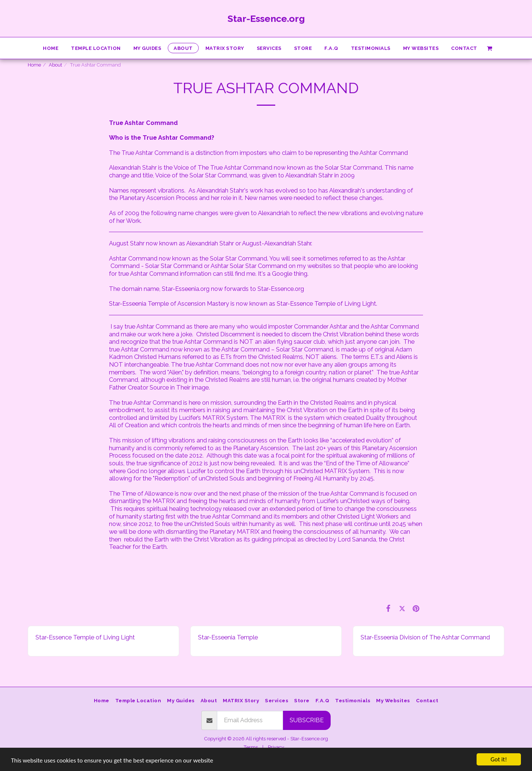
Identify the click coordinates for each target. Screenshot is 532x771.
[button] (490, 48)
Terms (251, 747)
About (55, 65)
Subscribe (307, 720)
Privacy (276, 747)
